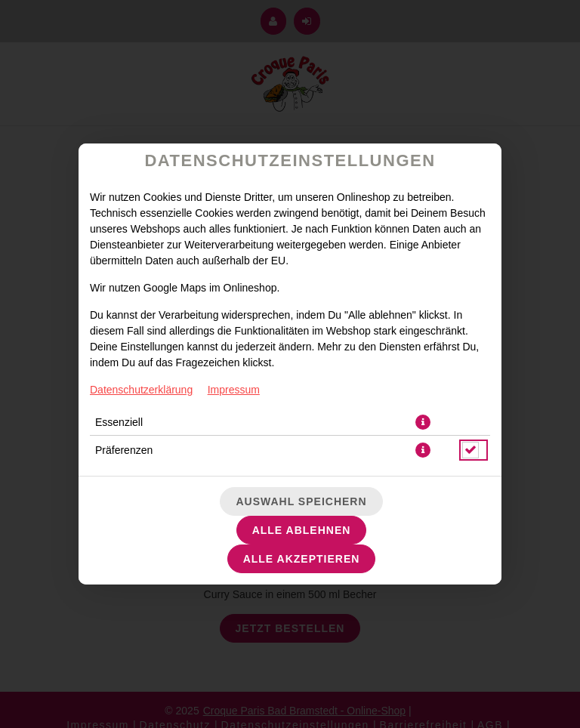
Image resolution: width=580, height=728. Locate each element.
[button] (423, 422)
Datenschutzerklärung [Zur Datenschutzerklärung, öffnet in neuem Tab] (141, 390)
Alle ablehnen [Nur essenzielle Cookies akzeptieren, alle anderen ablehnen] (302, 530)
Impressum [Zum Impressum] (234, 390)
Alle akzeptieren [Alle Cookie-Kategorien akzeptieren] (302, 559)
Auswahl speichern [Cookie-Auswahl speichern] (301, 501)
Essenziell (119, 422)
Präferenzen (124, 450)
